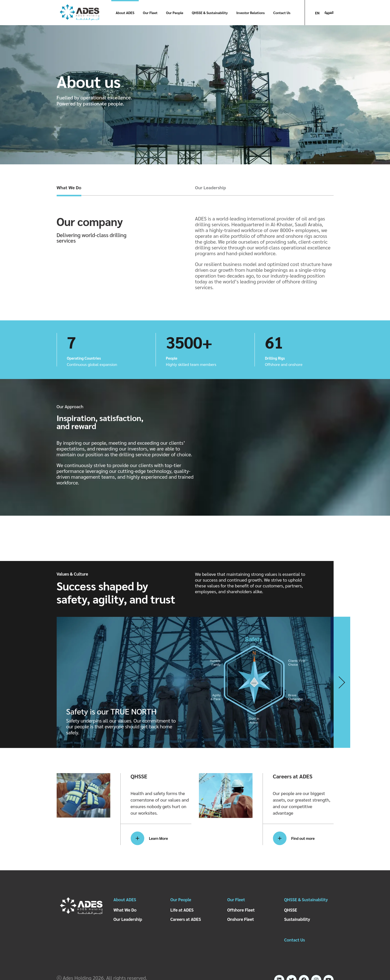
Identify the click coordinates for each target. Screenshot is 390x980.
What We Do (69, 187)
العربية (329, 13)
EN (317, 13)
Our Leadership (211, 187)
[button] (342, 682)
